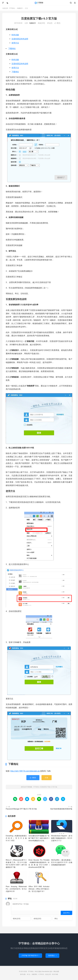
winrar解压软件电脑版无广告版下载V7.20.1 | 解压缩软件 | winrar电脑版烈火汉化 (39, 838)
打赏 (47, 778)
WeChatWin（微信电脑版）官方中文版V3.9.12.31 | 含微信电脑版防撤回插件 (62, 862)
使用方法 (15, 43)
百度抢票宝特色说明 (20, 39)
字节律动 (39, 3)
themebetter (46, 972)
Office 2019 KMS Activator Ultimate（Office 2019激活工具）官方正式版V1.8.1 (39, 889)
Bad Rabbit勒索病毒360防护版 (61, 809)
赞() (57, 23)
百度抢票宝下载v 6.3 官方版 (39, 19)
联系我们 (52, 956)
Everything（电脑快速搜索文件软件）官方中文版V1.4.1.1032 (16, 838)
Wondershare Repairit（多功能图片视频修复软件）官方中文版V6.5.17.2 (62, 838)
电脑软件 (20, 8)
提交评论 (66, 913)
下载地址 (12, 49)
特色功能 (15, 35)
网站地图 (56, 972)
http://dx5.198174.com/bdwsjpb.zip (25, 771)
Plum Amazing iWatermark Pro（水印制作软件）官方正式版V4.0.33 (16, 889)
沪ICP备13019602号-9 (30, 956)
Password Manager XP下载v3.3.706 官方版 (21, 809)
